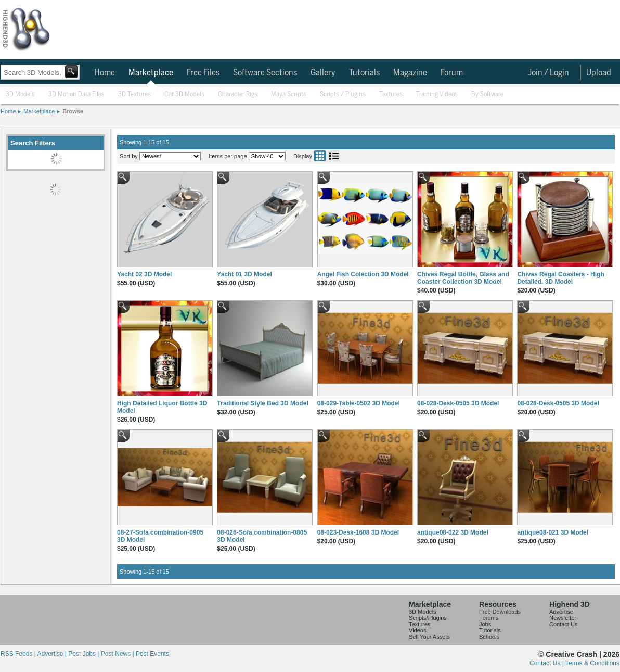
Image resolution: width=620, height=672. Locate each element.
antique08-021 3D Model (553, 532)
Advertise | (53, 654)
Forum (452, 73)
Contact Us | (547, 663)
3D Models (20, 94)
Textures (391, 94)
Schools (489, 637)
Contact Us (563, 624)
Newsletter (563, 618)
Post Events (152, 654)
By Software (487, 94)
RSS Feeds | (19, 654)
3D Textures (134, 94)
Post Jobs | (84, 654)
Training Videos (437, 94)
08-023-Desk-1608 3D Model (358, 532)
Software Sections (265, 73)
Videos (417, 630)
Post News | (118, 654)
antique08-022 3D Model (453, 532)
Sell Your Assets (429, 637)
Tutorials (364, 73)
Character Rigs (238, 94)
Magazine (410, 73)
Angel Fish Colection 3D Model (363, 274)
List (334, 156)
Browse (73, 111)
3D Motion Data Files (76, 94)
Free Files (203, 73)
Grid (320, 156)
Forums (489, 618)
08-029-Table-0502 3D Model (359, 403)
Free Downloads (500, 612)
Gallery (323, 73)
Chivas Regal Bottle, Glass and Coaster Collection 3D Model (463, 278)
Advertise (561, 612)
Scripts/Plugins (428, 618)
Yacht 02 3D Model (144, 274)
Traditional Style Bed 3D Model (262, 403)
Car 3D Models (184, 94)
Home (105, 73)
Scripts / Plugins (343, 94)
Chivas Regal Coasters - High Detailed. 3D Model (560, 278)
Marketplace (151, 73)
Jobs (485, 624)
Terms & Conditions (592, 663)
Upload (599, 73)
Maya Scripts (289, 94)
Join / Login (548, 73)
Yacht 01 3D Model (244, 274)
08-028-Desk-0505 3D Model (458, 403)
